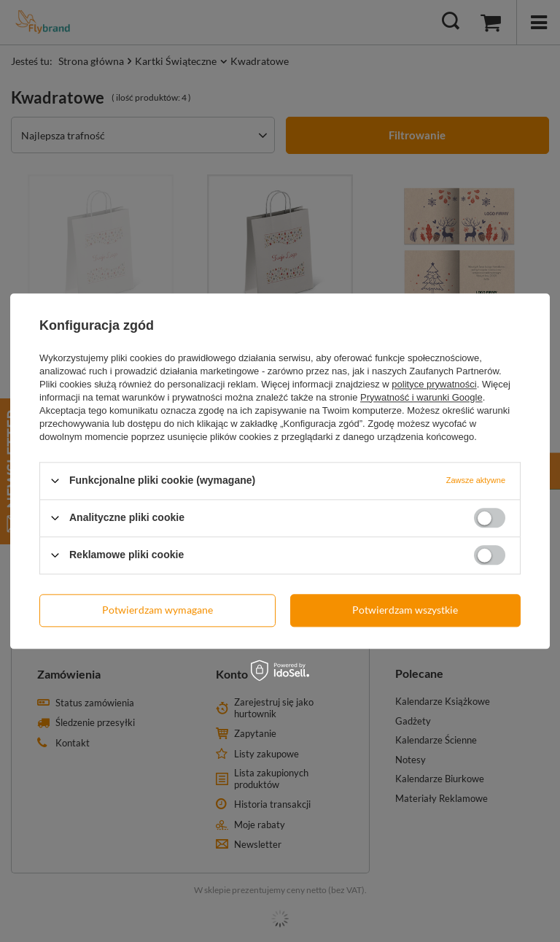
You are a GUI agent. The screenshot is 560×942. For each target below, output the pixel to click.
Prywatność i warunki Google (421, 397)
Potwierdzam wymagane (157, 610)
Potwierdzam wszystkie (405, 610)
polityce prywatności (434, 384)
